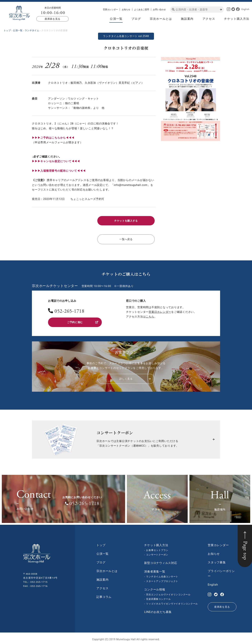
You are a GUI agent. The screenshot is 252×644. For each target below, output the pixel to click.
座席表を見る (53, 19)
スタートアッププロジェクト (162, 579)
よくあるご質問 (142, 10)
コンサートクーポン (157, 553)
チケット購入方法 (237, 19)
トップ (101, 543)
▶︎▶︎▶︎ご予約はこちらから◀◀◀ (53, 138)
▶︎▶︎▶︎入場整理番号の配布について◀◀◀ (59, 171)
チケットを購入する (126, 220)
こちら (150, 315)
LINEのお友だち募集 (158, 610)
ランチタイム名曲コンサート (162, 575)
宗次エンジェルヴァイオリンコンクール (168, 592)
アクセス (209, 19)
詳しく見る (135, 377)
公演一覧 (116, 19)
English (245, 9)
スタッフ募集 (217, 560)
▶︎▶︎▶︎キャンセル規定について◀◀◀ (56, 161)
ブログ (136, 19)
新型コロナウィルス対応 (161, 561)
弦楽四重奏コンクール (158, 597)
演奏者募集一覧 (155, 570)
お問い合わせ (159, 10)
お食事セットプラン (157, 548)
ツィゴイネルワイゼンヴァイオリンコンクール (172, 602)
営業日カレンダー (160, 311)
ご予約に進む (82, 321)
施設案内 (187, 19)
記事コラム (104, 595)
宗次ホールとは (161, 19)
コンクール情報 (155, 587)
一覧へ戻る (126, 238)
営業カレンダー (110, 10)
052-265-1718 (69, 310)
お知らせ (126, 10)
